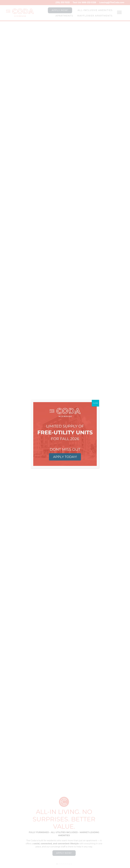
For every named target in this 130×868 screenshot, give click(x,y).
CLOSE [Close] (95, 403)
